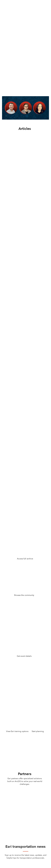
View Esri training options (17, 731)
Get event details (24, 656)
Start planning (38, 731)
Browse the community (24, 595)
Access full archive (25, 559)
